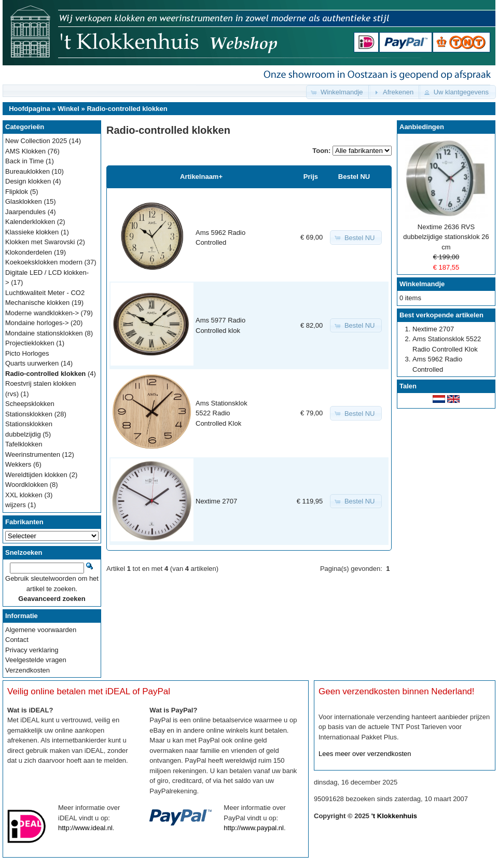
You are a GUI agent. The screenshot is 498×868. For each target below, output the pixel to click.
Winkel (68, 109)
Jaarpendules (25, 212)
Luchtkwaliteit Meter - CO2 (45, 293)
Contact (17, 640)
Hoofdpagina (29, 109)
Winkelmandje (422, 284)
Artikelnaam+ (201, 177)
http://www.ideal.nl (85, 828)
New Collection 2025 (36, 141)
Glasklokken (24, 201)
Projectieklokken (30, 343)
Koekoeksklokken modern (44, 262)
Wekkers (18, 464)
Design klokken (28, 181)
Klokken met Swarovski (40, 242)
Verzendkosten (27, 670)
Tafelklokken (24, 444)
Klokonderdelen (29, 252)
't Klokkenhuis (394, 816)
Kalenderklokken (30, 222)
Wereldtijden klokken (36, 475)
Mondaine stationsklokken (44, 333)
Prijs (311, 177)
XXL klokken (24, 495)
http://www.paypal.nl (254, 828)
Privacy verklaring (32, 650)
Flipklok (17, 192)
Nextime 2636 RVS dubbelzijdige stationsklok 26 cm (446, 237)
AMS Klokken (25, 151)
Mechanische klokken (37, 303)
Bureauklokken (27, 171)
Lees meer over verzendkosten (365, 754)
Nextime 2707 (216, 501)
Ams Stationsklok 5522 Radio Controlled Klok (222, 413)
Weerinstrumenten (33, 454)
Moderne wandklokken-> (42, 313)
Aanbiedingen (422, 127)
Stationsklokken (29, 414)
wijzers (16, 505)
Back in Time (24, 161)
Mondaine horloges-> (37, 323)
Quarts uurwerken (32, 363)
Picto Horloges (27, 353)
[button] (338, 92)
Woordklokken (26, 485)
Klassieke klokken (32, 232)
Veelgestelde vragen (36, 660)
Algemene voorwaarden (41, 630)
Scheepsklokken (30, 404)
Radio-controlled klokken (127, 109)
